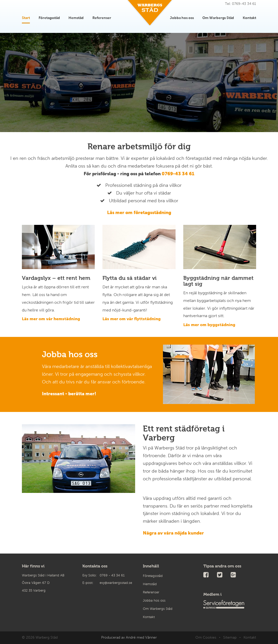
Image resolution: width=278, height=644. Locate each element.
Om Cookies (206, 637)
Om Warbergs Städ (218, 17)
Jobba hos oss (182, 17)
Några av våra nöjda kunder (173, 533)
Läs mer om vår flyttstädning (132, 319)
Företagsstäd (49, 17)
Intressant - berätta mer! (69, 394)
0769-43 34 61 (178, 174)
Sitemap (230, 637)
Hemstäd (76, 17)
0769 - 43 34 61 (112, 575)
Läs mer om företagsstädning (139, 213)
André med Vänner (141, 637)
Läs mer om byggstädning (209, 325)
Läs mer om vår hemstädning (51, 319)
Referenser (102, 17)
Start (26, 17)
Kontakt (249, 17)
